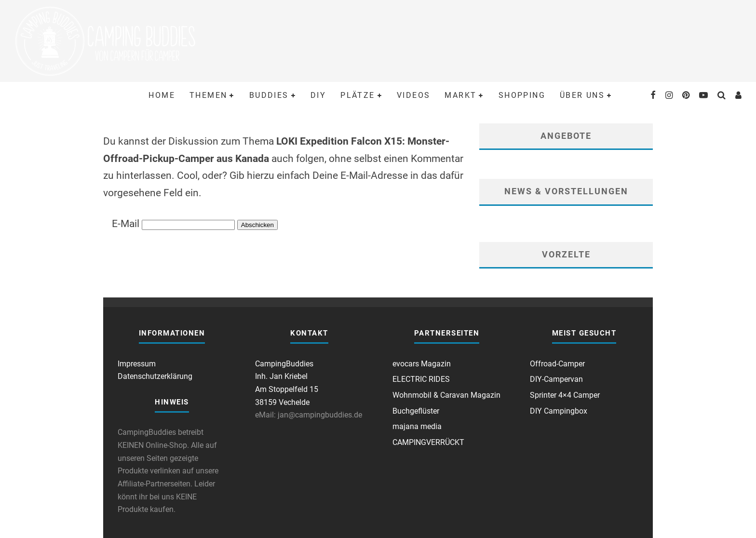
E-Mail (126, 224)
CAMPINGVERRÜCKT (428, 442)
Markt (460, 95)
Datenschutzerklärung (155, 376)
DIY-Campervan (556, 379)
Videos (413, 95)
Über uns (582, 95)
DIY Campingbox (559, 411)
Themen (208, 95)
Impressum (137, 364)
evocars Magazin (422, 364)
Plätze (358, 95)
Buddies (269, 95)
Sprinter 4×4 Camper (565, 395)
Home (162, 95)
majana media (417, 426)
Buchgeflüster (416, 411)
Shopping (522, 95)
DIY (318, 95)
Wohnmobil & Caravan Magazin (446, 395)
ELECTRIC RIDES (421, 379)
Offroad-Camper (557, 364)
